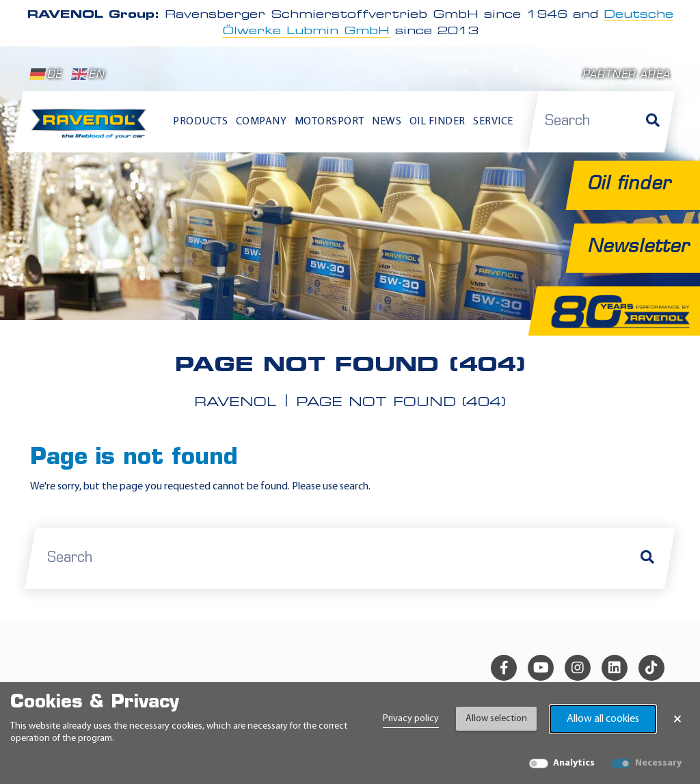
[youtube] (541, 668)
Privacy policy (411, 719)
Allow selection (496, 719)
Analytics (574, 763)
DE (46, 75)
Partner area (626, 76)
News (387, 122)
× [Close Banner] (677, 719)
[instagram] (578, 668)
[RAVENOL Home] (92, 128)
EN (88, 75)
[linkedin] (615, 668)
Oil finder (437, 122)
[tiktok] (651, 668)
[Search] (653, 122)
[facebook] (504, 668)
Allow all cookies (603, 719)
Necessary (658, 763)
